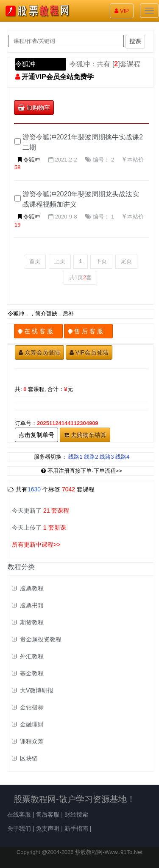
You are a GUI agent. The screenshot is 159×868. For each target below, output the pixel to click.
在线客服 (19, 814)
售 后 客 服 (88, 331)
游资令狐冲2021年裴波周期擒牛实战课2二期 (83, 142)
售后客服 (47, 814)
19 (17, 225)
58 (17, 167)
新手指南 (76, 828)
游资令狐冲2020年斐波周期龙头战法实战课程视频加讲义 (81, 199)
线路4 (122, 457)
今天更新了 (40, 511)
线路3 (107, 457)
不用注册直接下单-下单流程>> (82, 471)
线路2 (91, 457)
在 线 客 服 (38, 331)
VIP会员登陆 (89, 352)
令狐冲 (25, 64)
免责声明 (47, 828)
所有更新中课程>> (36, 545)
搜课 (135, 41)
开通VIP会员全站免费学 (58, 77)
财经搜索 (76, 814)
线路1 (75, 457)
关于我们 (19, 828)
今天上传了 (39, 528)
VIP (122, 11)
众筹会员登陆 (39, 352)
